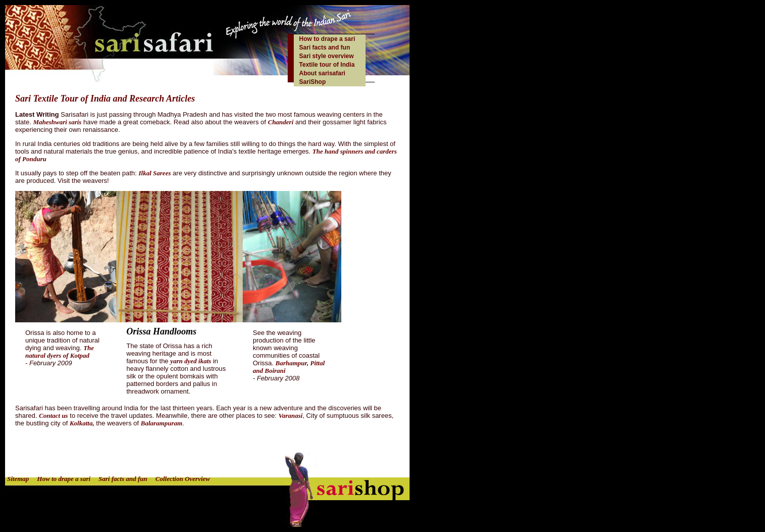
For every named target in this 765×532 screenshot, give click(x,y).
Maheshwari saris (57, 122)
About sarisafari (322, 73)
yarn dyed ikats (191, 361)
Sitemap (18, 479)
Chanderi (281, 122)
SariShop (313, 82)
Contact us (53, 416)
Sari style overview (327, 56)
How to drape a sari (327, 39)
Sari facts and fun (325, 47)
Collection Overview (183, 479)
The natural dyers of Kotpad (60, 352)
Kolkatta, (82, 423)
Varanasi (291, 416)
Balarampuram (161, 423)
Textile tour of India (327, 65)
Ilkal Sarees (155, 173)
